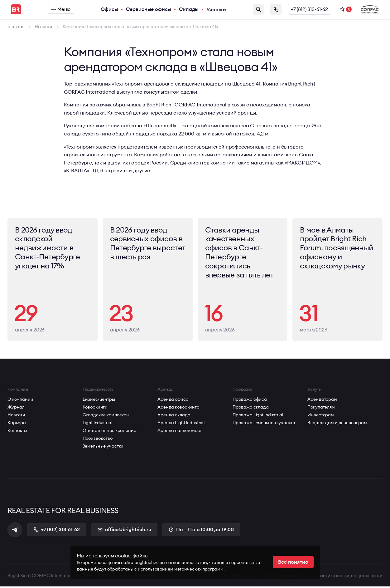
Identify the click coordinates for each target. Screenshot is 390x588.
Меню (61, 9)
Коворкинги (95, 409)
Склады (189, 9)
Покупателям (321, 409)
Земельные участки (103, 448)
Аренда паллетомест (179, 432)
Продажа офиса (250, 401)
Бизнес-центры (99, 401)
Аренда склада (174, 416)
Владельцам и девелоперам (337, 424)
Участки (217, 9)
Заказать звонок (276, 9)
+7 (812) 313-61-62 (309, 9)
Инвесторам (321, 416)
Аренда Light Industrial (181, 424)
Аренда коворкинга (178, 409)
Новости (16, 416)
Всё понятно (293, 562)
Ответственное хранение (109, 432)
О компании (20, 401)
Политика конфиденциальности (349, 577)
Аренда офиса (173, 401)
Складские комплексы (106, 416)
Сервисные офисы (149, 9)
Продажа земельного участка (264, 424)
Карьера (17, 424)
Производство (98, 440)
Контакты (17, 432)
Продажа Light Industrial (258, 416)
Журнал (16, 409)
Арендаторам (322, 401)
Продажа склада (251, 409)
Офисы (110, 9)
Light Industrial (97, 424)
